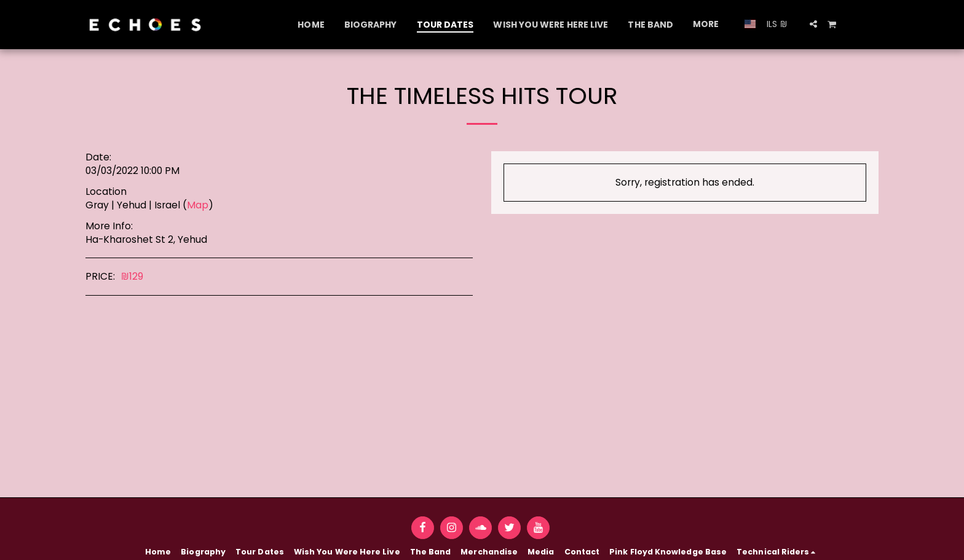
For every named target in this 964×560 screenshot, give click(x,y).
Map (198, 205)
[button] (813, 24)
